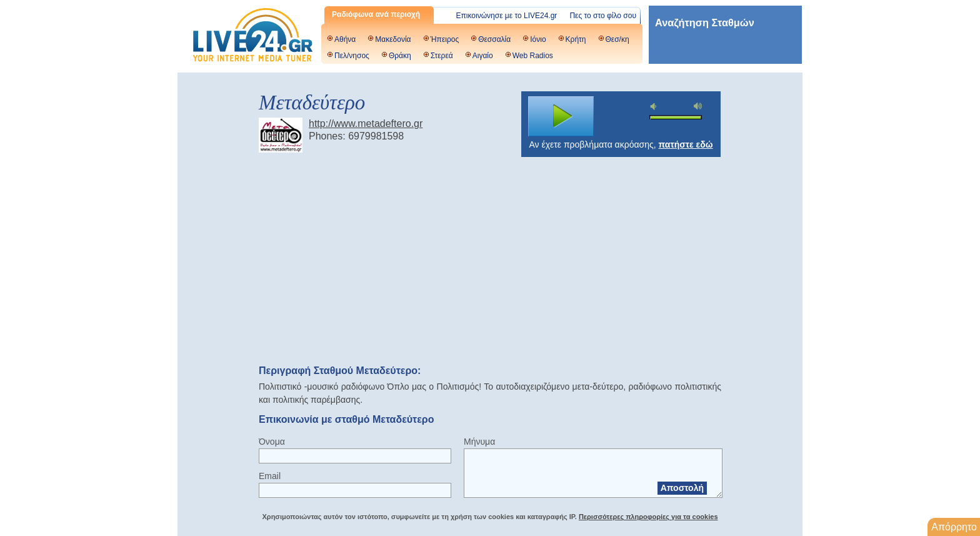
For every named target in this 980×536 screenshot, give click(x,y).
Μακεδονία (393, 39)
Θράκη (400, 56)
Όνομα (272, 442)
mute (655, 107)
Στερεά (442, 56)
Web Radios (533, 56)
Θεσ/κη (617, 39)
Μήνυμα (479, 442)
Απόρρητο (954, 527)
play (561, 116)
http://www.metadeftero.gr (366, 124)
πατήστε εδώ (686, 144)
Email (270, 476)
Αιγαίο (483, 56)
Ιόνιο (538, 39)
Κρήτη (576, 39)
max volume (698, 106)
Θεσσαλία (494, 39)
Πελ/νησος (352, 56)
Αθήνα (345, 39)
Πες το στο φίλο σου (603, 16)
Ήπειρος (445, 39)
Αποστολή (682, 488)
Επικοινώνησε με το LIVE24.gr (507, 16)
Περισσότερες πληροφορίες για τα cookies (648, 517)
